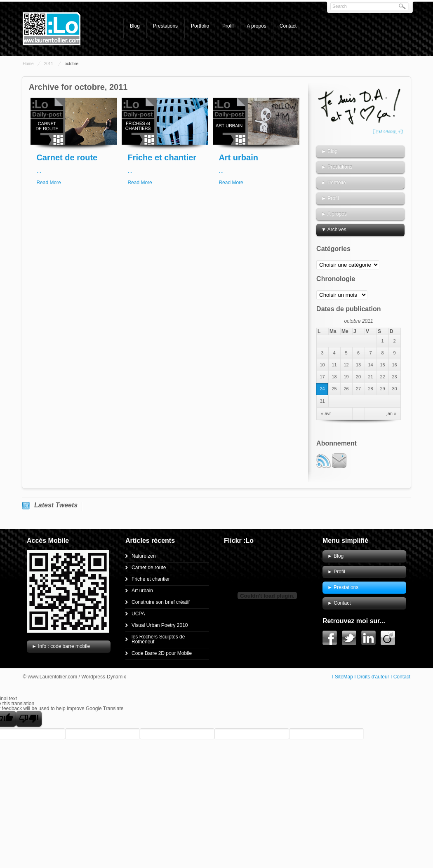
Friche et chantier (162, 157)
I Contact (400, 677)
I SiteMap (342, 677)
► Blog (329, 151)
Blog (135, 26)
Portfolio (200, 26)
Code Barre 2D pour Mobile (162, 653)
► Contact (339, 603)
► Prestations (337, 167)
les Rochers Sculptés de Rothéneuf (158, 639)
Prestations (165, 26)
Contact (288, 26)
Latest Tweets (56, 505)
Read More (48, 183)
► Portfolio (333, 183)
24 (322, 389)
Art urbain (238, 157)
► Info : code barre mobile (61, 646)
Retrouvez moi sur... (354, 621)
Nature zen (144, 556)
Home (28, 64)
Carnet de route (67, 157)
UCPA (138, 614)
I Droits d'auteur (372, 677)
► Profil (330, 198)
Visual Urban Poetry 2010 (160, 625)
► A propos (334, 214)
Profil (228, 26)
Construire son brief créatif (161, 602)
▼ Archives (334, 230)
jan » (391, 414)
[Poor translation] (29, 719)
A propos (256, 26)
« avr (326, 414)
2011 (49, 64)
